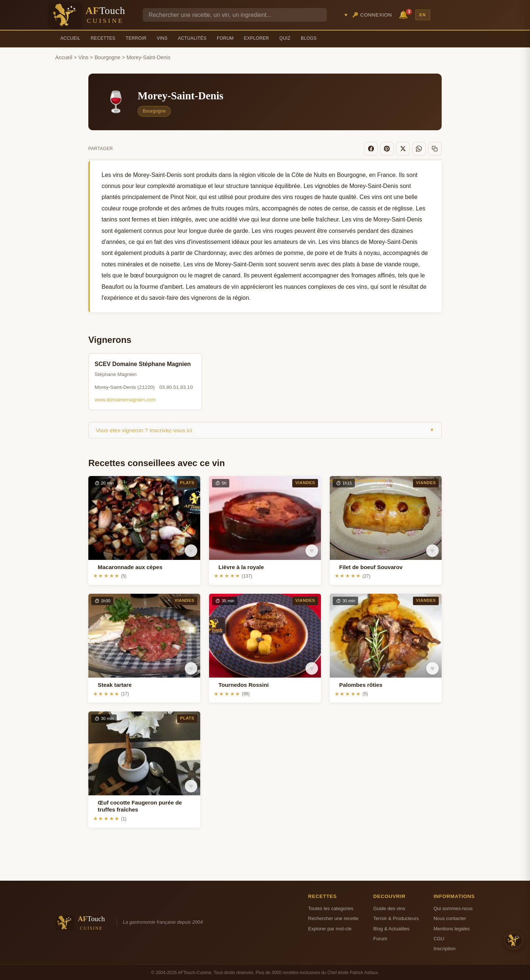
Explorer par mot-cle (330, 928)
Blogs (309, 38)
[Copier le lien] (435, 148)
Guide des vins (389, 907)
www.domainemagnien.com (125, 399)
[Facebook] (376, 148)
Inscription (445, 947)
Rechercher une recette (333, 917)
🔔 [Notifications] (404, 14)
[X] (406, 148)
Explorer (257, 38)
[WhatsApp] (421, 148)
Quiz (285, 38)
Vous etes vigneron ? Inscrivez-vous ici (265, 429)
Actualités (192, 38)
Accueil (70, 38)
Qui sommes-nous (453, 907)
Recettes (103, 38)
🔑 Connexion (372, 15)
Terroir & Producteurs (396, 917)
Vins (162, 38)
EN (423, 15)
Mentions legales (452, 928)
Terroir (136, 38)
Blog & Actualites (391, 928)
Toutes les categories (331, 907)
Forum (225, 38)
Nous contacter (450, 917)
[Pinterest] (391, 148)
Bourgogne (107, 57)
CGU (439, 938)
